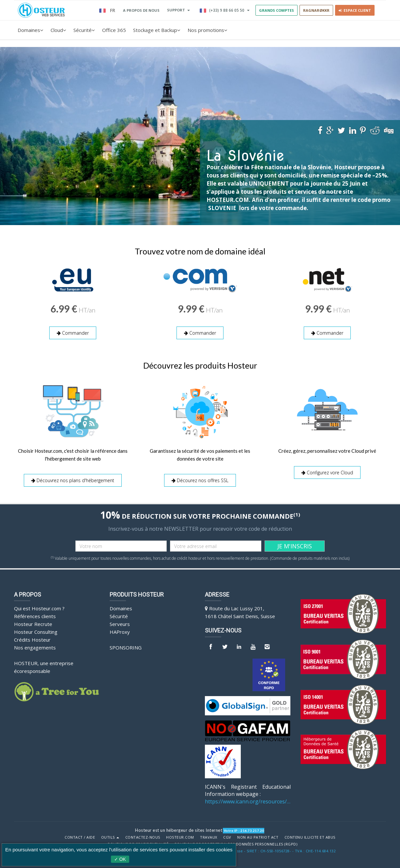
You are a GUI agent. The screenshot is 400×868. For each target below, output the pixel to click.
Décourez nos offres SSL (200, 480)
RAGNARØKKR (316, 10)
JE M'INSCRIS (295, 546)
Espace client (355, 10)
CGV (227, 837)
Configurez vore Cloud (327, 472)
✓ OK (120, 859)
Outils (110, 837)
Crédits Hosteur (32, 640)
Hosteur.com (180, 837)
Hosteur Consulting (36, 632)
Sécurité (84, 30)
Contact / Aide (80, 837)
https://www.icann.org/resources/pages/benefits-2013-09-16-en (248, 801)
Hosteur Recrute (33, 624)
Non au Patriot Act (258, 837)
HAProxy (120, 632)
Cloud (58, 30)
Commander (73, 333)
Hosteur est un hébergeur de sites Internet (179, 830)
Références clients (35, 616)
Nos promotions (208, 30)
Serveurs (120, 624)
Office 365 (114, 30)
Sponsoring (126, 647)
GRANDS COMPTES (277, 10)
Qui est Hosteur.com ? (39, 608)
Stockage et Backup (157, 30)
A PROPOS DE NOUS (141, 10)
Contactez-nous (143, 837)
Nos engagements (35, 647)
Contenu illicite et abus (310, 837)
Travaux (209, 837)
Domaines (31, 30)
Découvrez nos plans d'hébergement (73, 480)
